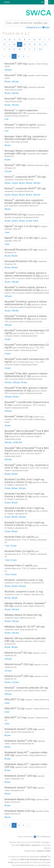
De (42, 2)
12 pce (29, 221)
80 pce (7, 474)
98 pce (29, 183)
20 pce (15, 221)
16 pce (22, 221)
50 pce (7, 82)
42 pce (7, 425)
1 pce (7, 232)
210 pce (8, 382)
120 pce (8, 659)
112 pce (8, 171)
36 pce (7, 586)
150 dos (8, 442)
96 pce (15, 488)
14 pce (15, 183)
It (50, 2)
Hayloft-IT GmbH (44, 851)
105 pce (15, 282)
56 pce (22, 183)
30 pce (7, 145)
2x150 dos (17, 442)
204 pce (22, 488)
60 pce (15, 256)
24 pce (7, 488)
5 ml (6, 119)
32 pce (7, 221)
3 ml (6, 131)
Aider (46, 28)
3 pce (7, 703)
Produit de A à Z (34, 28)
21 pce (14, 546)
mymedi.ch (36, 845)
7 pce (7, 546)
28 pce (7, 183)
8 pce (36, 221)
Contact (7, 2)
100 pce (8, 70)
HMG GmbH (25, 845)
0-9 (40, 49)
